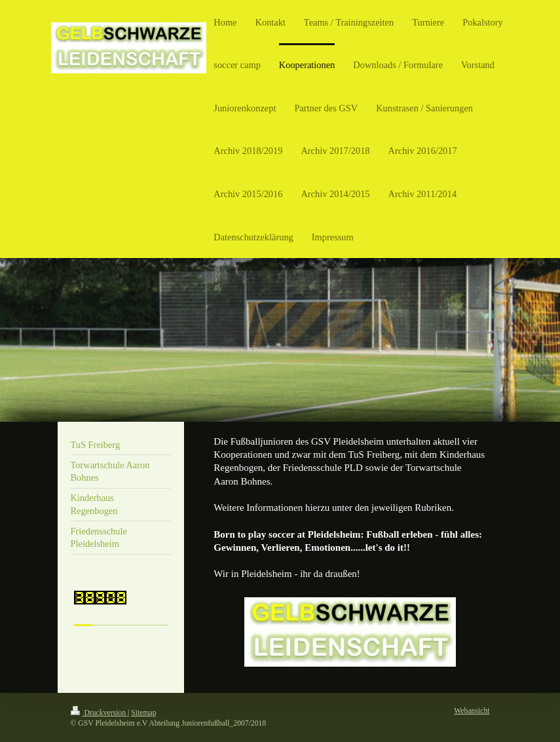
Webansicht (472, 711)
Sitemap (143, 713)
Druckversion (99, 713)
